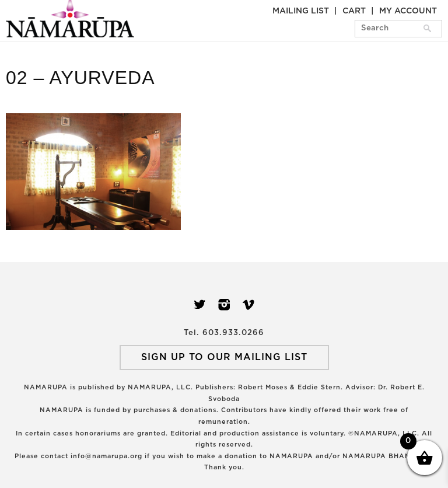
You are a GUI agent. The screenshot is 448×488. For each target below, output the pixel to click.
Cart (354, 11)
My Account (408, 11)
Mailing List (301, 11)
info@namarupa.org (106, 456)
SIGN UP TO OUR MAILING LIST (224, 357)
